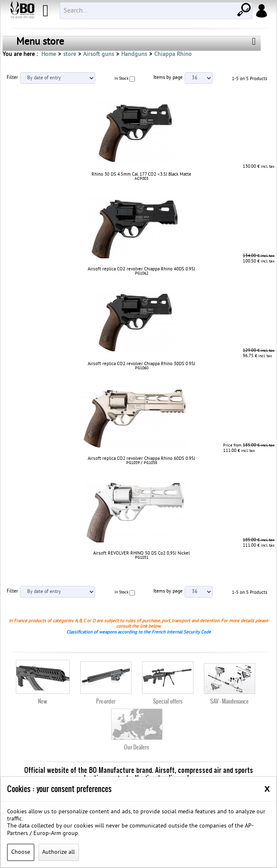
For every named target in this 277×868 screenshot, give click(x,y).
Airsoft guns (99, 54)
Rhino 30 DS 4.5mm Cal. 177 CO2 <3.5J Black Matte (141, 174)
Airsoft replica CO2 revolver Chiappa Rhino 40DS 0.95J (141, 269)
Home (49, 54)
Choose (21, 852)
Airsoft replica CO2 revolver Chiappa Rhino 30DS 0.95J (141, 364)
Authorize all (58, 852)
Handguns (134, 54)
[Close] (267, 788)
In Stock (122, 79)
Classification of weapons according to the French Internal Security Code (139, 632)
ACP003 (141, 179)
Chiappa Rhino (173, 54)
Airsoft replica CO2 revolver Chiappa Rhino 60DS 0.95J (141, 459)
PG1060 (142, 368)
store (70, 54)
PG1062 (142, 274)
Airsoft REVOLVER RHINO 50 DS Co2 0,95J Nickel (141, 553)
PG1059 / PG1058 (142, 463)
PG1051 (142, 558)
